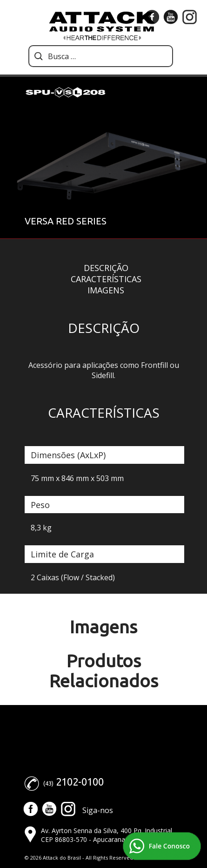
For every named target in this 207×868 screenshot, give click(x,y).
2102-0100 (80, 782)
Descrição (106, 268)
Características (106, 279)
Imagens (106, 290)
